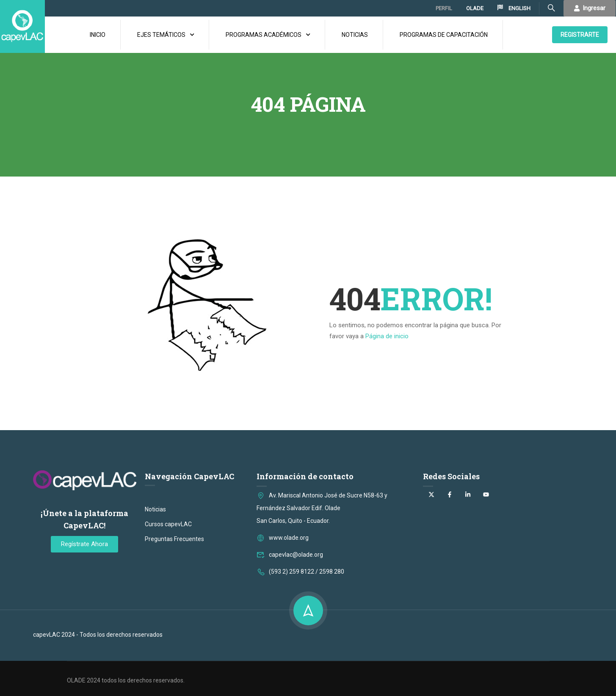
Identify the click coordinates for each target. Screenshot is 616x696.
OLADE (475, 8)
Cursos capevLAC (168, 570)
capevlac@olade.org (290, 601)
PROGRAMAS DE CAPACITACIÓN (444, 33)
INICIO (98, 33)
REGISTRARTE (580, 33)
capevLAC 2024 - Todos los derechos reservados (98, 681)
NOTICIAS (355, 33)
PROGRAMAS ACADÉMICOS (264, 33)
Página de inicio (387, 333)
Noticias (155, 555)
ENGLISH (514, 8)
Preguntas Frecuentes (174, 585)
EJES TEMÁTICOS (161, 33)
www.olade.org (283, 584)
